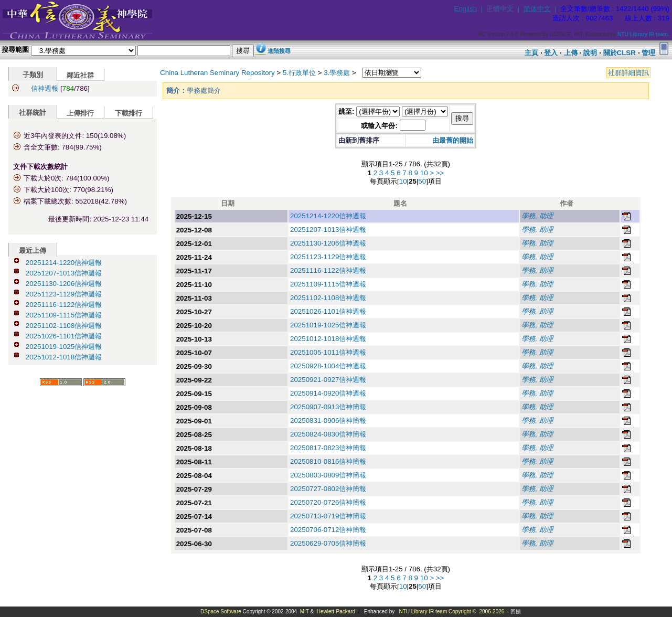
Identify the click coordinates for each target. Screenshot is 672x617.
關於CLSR (620, 53)
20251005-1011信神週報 (328, 352)
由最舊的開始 (453, 140)
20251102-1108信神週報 (64, 326)
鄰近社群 (80, 75)
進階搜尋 (279, 51)
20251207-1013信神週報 (64, 273)
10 (424, 173)
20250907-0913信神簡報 (328, 407)
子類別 (33, 75)
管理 (648, 53)
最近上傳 (33, 251)
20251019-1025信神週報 (64, 347)
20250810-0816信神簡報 (328, 461)
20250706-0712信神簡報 (328, 530)
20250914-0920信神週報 (328, 393)
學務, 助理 (537, 216)
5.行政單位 (299, 73)
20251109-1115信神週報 (64, 315)
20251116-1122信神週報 (64, 305)
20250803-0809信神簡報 (328, 475)
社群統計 (33, 113)
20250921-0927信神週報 (328, 380)
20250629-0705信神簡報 (328, 543)
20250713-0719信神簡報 (328, 516)
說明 (590, 53)
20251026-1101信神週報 (64, 336)
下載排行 (129, 113)
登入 (551, 53)
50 (422, 181)
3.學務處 (337, 73)
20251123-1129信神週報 (64, 294)
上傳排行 (80, 113)
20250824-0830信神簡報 (328, 434)
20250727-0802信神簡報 (328, 489)
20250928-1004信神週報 (328, 366)
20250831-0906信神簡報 (328, 421)
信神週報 (45, 88)
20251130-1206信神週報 (64, 284)
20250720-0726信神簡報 (328, 502)
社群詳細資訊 (628, 73)
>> (440, 173)
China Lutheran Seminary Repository (217, 73)
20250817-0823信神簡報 (328, 448)
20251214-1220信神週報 (64, 263)
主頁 (531, 53)
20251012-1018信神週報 (64, 357)
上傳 (571, 53)
